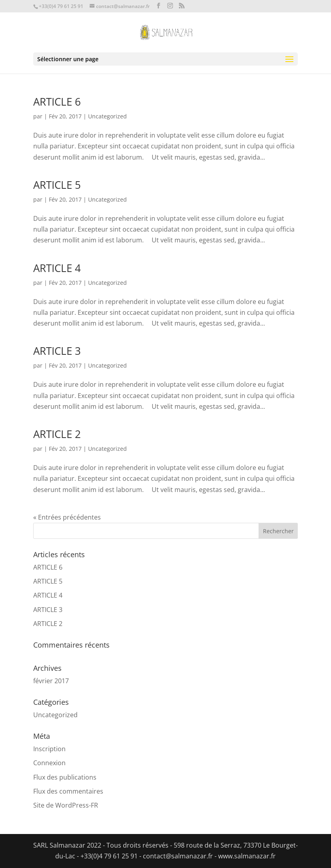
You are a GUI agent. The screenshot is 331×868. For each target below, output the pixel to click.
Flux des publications (65, 777)
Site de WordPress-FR (66, 805)
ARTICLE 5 (57, 185)
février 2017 (51, 681)
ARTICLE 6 (57, 102)
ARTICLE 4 (57, 268)
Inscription (49, 749)
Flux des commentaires (68, 791)
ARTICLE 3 (57, 351)
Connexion (49, 763)
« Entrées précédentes (67, 517)
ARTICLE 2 (57, 434)
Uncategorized (107, 116)
